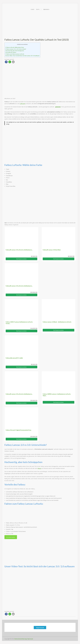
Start (33, 9)
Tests (38, 9)
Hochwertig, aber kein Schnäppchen (15, 51)
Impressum (40, 628)
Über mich (46, 9)
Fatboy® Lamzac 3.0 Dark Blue (52, 250)
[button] (6, 62)
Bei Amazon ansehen (21, 259)
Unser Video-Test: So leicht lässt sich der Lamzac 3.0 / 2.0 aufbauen (22, 56)
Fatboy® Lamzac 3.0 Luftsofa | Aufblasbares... (19, 250)
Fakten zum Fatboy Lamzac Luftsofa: (15, 54)
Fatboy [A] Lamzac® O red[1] (14, 358)
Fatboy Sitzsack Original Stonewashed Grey (18, 430)
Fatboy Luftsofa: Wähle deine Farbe (15, 47)
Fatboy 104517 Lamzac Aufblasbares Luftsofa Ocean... (19, 323)
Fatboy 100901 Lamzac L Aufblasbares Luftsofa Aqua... (57, 395)
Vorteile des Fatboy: (11, 52)
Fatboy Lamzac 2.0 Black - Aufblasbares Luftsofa (57, 322)
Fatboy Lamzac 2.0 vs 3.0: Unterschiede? (16, 49)
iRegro (40, 468)
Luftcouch (22, 104)
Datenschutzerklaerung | (21, 639)
